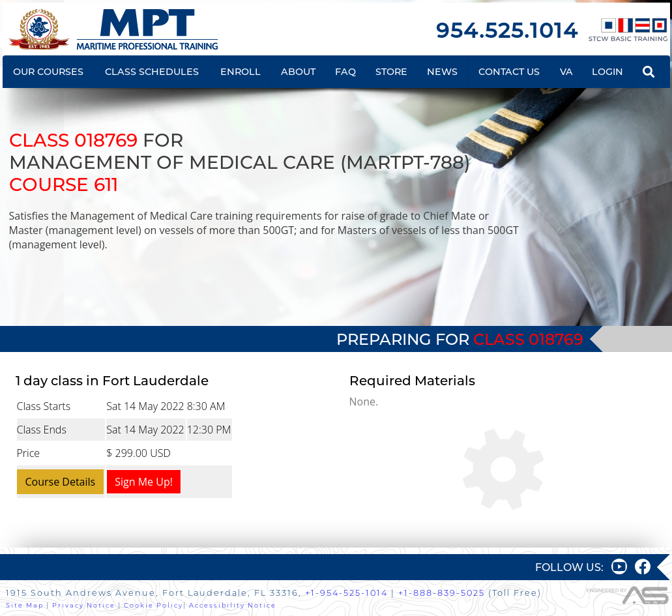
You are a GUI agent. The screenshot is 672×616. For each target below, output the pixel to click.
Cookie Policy (153, 605)
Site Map (25, 605)
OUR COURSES (48, 72)
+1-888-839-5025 (442, 593)
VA (566, 72)
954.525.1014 (507, 30)
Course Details (61, 482)
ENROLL (241, 72)
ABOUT (298, 72)
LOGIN (607, 72)
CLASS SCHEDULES (152, 72)
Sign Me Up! (144, 482)
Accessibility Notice (233, 605)
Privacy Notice (84, 605)
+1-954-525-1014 (346, 593)
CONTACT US (509, 72)
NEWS (442, 72)
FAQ (345, 72)
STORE (391, 72)
